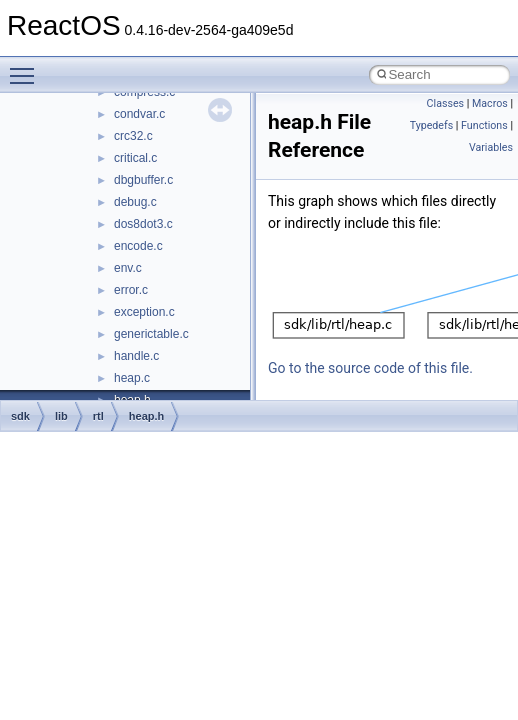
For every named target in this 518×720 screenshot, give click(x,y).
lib (61, 416)
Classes (445, 103)
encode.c (138, 246)
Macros (490, 103)
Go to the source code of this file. (370, 368)
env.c (128, 268)
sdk (20, 416)
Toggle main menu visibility (27, 67)
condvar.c (139, 114)
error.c (131, 290)
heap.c (132, 378)
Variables (491, 147)
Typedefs (432, 125)
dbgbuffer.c (143, 180)
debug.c (135, 202)
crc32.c (133, 136)
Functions (484, 125)
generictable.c (151, 334)
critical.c (135, 158)
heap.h (146, 416)
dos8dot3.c (143, 224)
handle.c (136, 356)
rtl (98, 416)
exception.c (144, 312)
